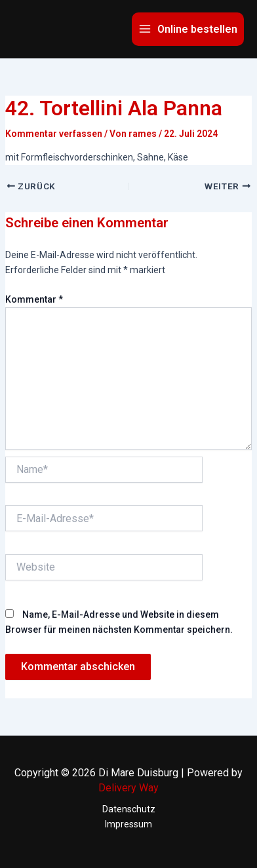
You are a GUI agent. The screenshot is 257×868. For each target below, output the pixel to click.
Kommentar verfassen (54, 134)
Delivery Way (128, 788)
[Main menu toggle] (188, 29)
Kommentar (34, 299)
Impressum (128, 824)
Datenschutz (129, 809)
